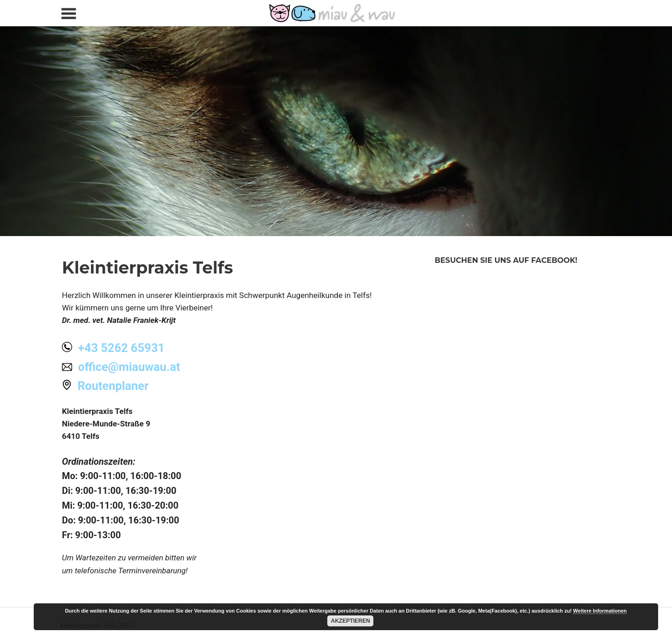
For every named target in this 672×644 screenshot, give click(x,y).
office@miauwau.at (129, 367)
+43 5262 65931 (122, 348)
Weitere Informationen (600, 611)
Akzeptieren (351, 621)
